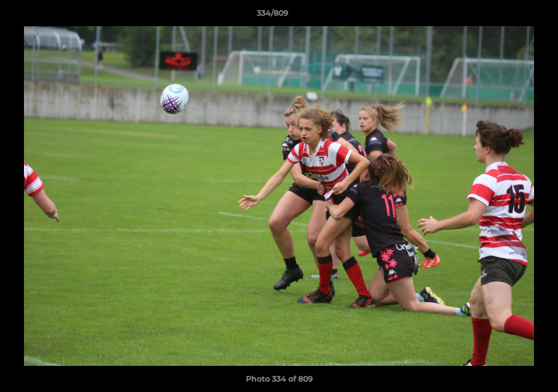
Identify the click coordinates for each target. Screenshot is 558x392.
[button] (512, 16)
